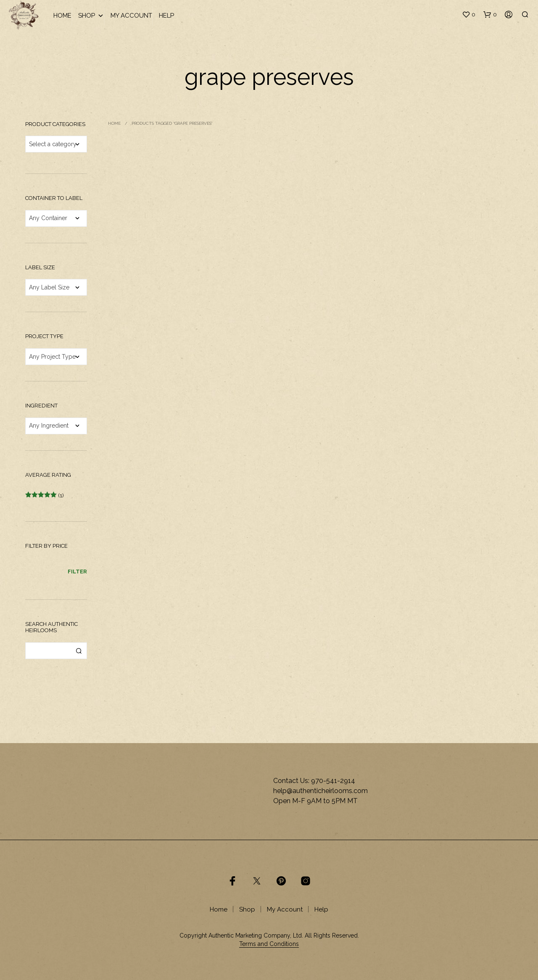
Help (166, 16)
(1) (45, 495)
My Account (131, 16)
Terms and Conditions (269, 944)
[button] (469, 15)
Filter (77, 571)
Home (62, 16)
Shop (91, 16)
